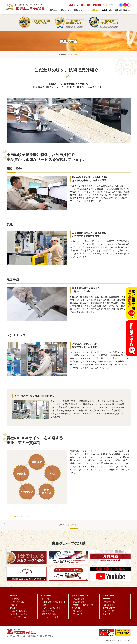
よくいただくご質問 (50, 617)
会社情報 (15, 599)
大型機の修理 (79, 602)
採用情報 (15, 605)
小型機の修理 (79, 599)
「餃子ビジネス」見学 (51, 608)
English (111, 5)
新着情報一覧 (110, 602)
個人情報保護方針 (110, 608)
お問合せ (97, 5)
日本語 (105, 5)
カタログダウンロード (20, 617)
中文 (116, 5)
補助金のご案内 (49, 611)
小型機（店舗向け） (20, 614)
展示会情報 (109, 605)
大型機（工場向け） (20, 611)
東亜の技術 (74, 55)
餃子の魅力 (47, 599)
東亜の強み (63, 55)
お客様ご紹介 (108, 596)
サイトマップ (108, 611)
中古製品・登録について (83, 605)
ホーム (9, 516)
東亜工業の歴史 (18, 602)
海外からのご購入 (49, 614)
